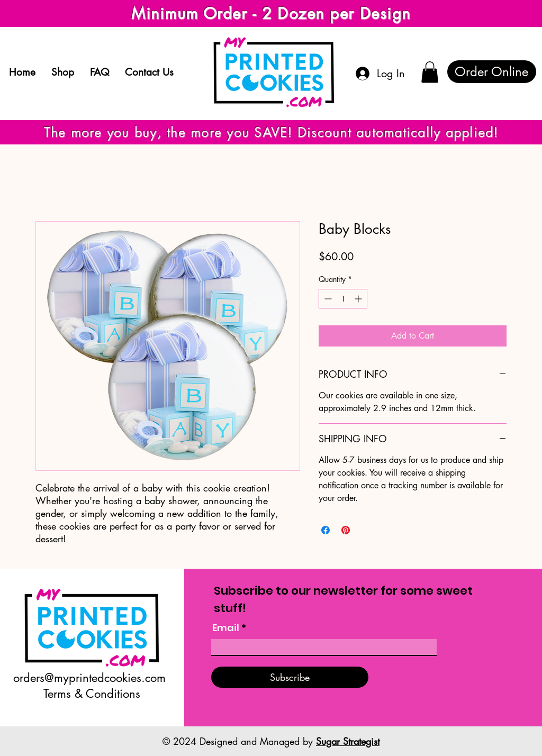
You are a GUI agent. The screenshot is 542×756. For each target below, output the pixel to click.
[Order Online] (492, 72)
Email (226, 628)
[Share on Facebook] (326, 530)
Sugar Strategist (348, 741)
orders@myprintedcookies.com (89, 678)
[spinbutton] (343, 299)
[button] (430, 72)
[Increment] (359, 299)
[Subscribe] (290, 677)
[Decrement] (327, 299)
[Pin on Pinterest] (346, 530)
